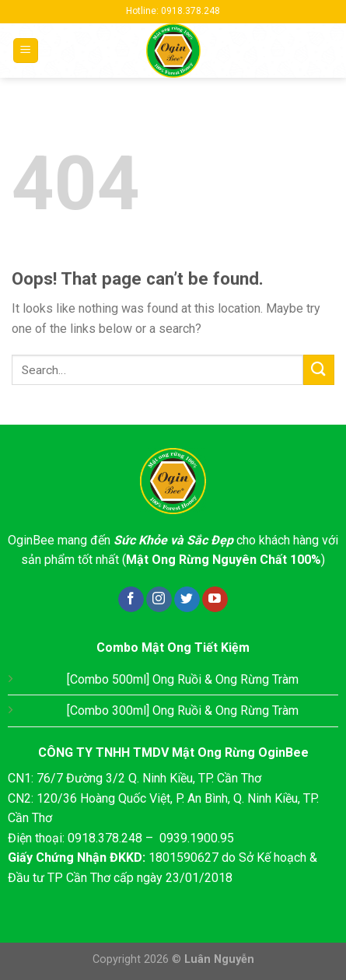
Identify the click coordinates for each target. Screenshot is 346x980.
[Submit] (319, 370)
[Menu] (26, 51)
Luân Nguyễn (219, 959)
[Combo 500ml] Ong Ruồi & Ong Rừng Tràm (183, 679)
